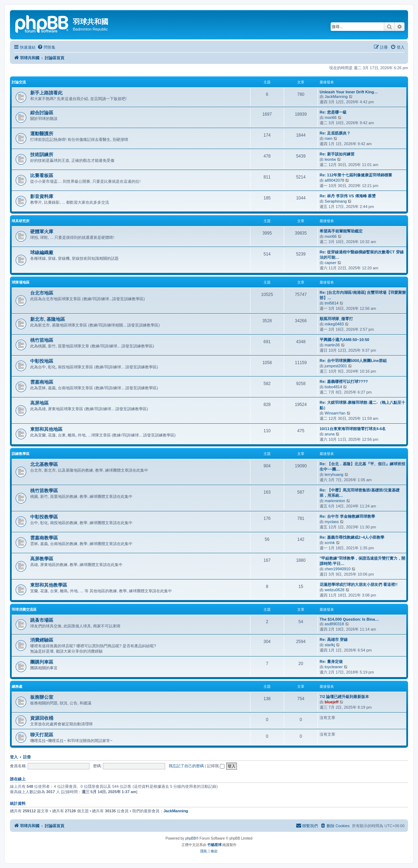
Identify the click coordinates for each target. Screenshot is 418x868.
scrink (330, 543)
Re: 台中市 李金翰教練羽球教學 (347, 516)
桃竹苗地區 (42, 340)
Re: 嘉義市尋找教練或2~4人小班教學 (352, 537)
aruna (330, 434)
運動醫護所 (42, 134)
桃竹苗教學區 (44, 491)
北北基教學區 (44, 464)
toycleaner (334, 667)
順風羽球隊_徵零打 (336, 319)
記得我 (216, 766)
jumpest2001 (336, 366)
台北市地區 (42, 293)
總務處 (17, 686)
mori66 (331, 117)
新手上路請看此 (46, 93)
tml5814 (332, 303)
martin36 (332, 345)
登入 (14, 757)
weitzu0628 (335, 590)
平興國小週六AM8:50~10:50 (344, 340)
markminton (335, 501)
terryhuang (334, 474)
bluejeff (332, 702)
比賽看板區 (42, 175)
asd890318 (334, 624)
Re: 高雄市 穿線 (334, 639)
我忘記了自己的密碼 (186, 766)
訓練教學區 (21, 454)
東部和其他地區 (46, 429)
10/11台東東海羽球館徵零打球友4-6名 (353, 429)
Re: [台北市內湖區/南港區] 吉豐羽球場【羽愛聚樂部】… (363, 295)
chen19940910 (338, 569)
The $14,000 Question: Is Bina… (349, 619)
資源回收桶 (42, 718)
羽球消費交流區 (24, 609)
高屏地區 (39, 403)
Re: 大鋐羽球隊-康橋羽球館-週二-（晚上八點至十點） (362, 405)
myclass (332, 522)
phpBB (191, 838)
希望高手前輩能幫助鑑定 (341, 231)
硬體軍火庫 (42, 232)
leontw (330, 159)
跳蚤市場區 (42, 620)
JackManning (336, 97)
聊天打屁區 (42, 735)
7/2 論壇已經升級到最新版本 (344, 697)
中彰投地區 (42, 361)
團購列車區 (42, 662)
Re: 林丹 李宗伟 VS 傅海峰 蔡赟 (348, 196)
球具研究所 (21, 221)
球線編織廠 (42, 252)
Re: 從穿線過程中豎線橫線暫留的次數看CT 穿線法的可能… (362, 255)
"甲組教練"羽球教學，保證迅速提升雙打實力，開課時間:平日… (362, 561)
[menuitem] (46, 47)
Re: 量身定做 (331, 661)
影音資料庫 (42, 196)
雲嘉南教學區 (44, 538)
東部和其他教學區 (49, 585)
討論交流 (19, 82)
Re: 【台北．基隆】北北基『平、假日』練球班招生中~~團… (362, 466)
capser (330, 263)
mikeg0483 (334, 324)
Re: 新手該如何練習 (337, 154)
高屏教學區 (42, 559)
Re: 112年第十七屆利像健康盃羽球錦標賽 (356, 175)
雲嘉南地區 (42, 382)
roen (329, 138)
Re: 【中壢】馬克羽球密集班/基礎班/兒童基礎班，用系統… (360, 493)
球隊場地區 (21, 282)
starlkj (330, 645)
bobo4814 (333, 387)
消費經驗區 (42, 640)
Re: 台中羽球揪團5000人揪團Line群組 (353, 361)
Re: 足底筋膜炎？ (335, 133)
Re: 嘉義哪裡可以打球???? (344, 381)
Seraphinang (336, 201)
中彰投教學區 (44, 517)
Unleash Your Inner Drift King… (349, 92)
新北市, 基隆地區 (48, 319)
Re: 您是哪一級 (333, 112)
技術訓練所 (42, 155)
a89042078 (334, 180)
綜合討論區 (42, 113)
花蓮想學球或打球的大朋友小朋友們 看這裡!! (359, 584)
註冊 (27, 757)
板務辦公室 (42, 697)
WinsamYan (335, 413)
